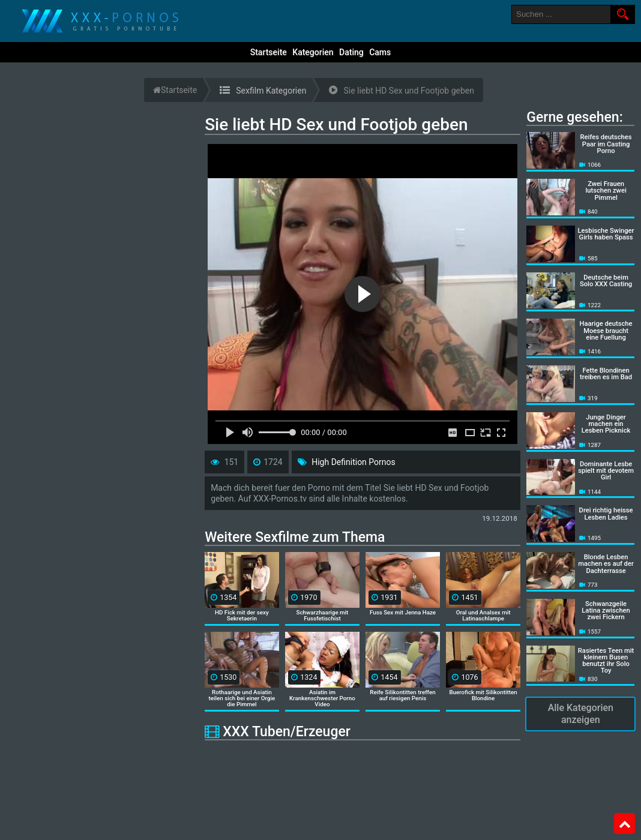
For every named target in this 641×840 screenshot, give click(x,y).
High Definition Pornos (354, 462)
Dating (351, 52)
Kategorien (313, 52)
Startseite (269, 52)
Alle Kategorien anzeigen (581, 714)
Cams (380, 52)
